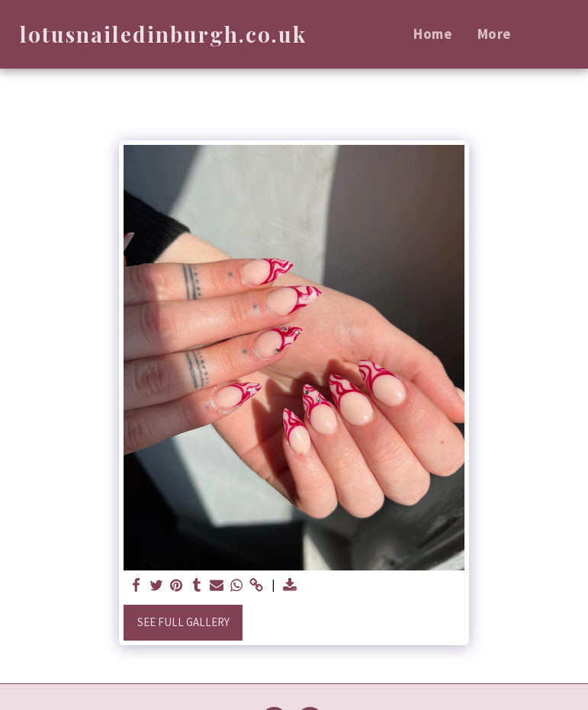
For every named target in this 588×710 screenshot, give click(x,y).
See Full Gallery (183, 622)
